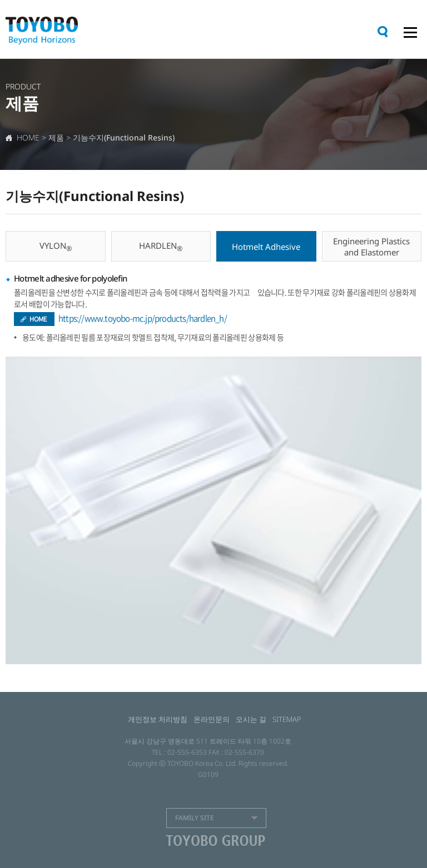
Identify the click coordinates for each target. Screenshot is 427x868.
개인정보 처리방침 (158, 719)
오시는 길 (251, 719)
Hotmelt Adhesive (266, 247)
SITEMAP (287, 719)
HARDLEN (161, 247)
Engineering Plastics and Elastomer (371, 247)
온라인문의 (212, 719)
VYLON (56, 247)
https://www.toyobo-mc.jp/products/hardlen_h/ (143, 318)
